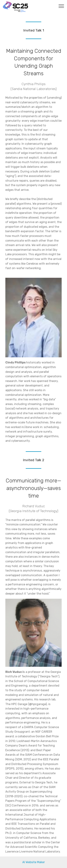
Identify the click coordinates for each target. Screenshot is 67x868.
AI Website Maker (34, 862)
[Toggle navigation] (61, 6)
